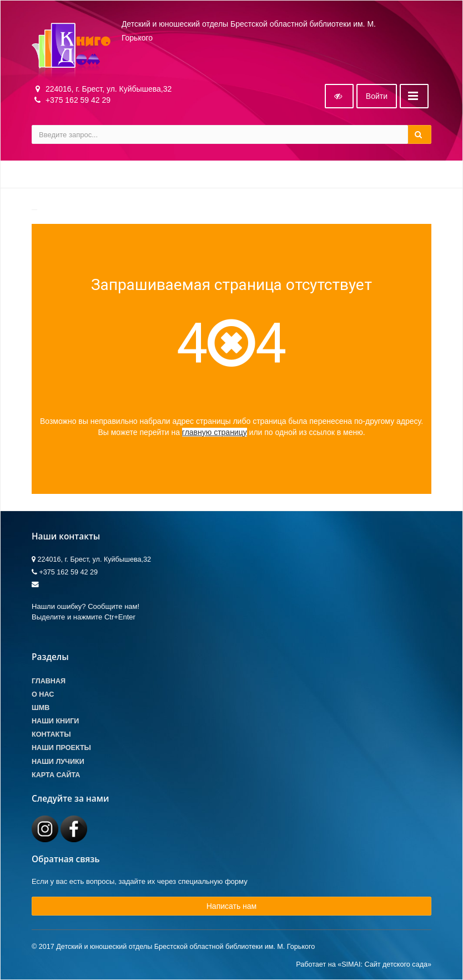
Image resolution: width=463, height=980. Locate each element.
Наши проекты (61, 748)
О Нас (43, 694)
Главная (49, 681)
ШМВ (41, 708)
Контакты (51, 734)
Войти (377, 96)
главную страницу (215, 432)
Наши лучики (58, 762)
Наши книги (55, 721)
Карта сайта (56, 775)
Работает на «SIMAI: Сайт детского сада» (364, 964)
